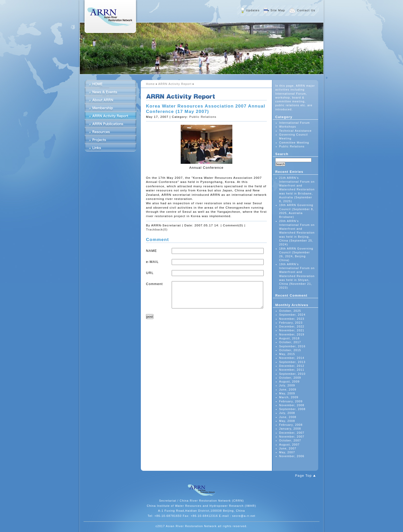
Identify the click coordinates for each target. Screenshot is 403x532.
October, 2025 (290, 311)
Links (111, 148)
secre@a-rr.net (244, 516)
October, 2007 (290, 440)
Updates (253, 10)
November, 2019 (292, 334)
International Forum (294, 123)
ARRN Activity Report (175, 84)
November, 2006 (292, 456)
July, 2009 (287, 385)
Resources (111, 132)
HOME (111, 84)
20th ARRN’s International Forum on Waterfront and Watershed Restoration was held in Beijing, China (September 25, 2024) (297, 233)
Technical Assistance (295, 131)
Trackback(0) (157, 229)
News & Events (111, 92)
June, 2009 (288, 389)
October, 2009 (290, 378)
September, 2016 (292, 346)
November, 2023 (292, 319)
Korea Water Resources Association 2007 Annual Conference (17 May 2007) (206, 109)
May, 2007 (287, 452)
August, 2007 (289, 445)
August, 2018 (289, 338)
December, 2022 (292, 326)
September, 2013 (292, 362)
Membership (111, 108)
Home (150, 84)
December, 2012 (292, 366)
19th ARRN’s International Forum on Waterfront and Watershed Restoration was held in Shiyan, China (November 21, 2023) (297, 276)
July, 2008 (287, 413)
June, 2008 (288, 417)
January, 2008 (290, 429)
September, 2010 (292, 374)
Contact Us (306, 10)
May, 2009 (287, 393)
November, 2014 (292, 358)
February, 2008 (291, 425)
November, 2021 (292, 330)
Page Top (303, 476)
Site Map (278, 10)
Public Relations (203, 117)
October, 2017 (290, 342)
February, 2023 (291, 323)
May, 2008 (287, 421)
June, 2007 (288, 448)
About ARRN (111, 100)
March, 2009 (289, 397)
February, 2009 (291, 401)
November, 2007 (292, 437)
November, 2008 (292, 405)
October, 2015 (290, 350)
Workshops (288, 127)
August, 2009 (289, 382)
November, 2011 (292, 370)
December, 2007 (292, 433)
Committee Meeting (294, 143)
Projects (111, 140)
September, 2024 (292, 315)
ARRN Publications (111, 124)
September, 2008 (292, 409)
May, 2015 (287, 354)
